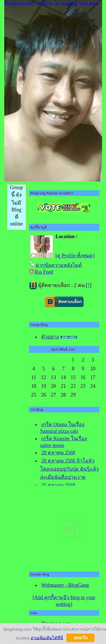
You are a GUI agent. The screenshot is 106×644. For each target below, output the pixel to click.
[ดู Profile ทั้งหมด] (75, 256)
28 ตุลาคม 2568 (58, 453)
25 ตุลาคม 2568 (58, 485)
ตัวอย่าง (50, 337)
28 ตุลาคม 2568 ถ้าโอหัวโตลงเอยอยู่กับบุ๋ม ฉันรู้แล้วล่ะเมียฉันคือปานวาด (70, 469)
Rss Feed (44, 272)
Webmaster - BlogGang (65, 585)
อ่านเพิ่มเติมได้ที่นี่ (47, 638)
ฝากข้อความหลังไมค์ (59, 265)
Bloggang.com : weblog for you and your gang (52, 3)
